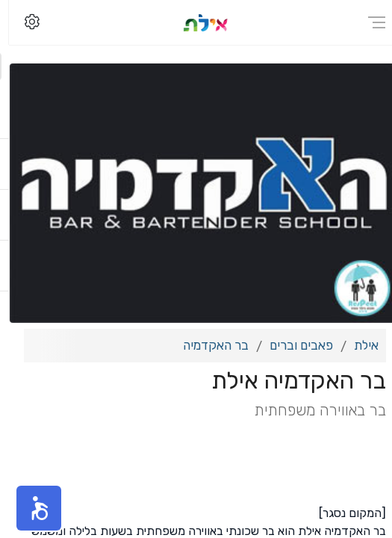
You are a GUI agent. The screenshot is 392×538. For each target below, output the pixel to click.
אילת (357, 345)
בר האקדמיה (207, 345)
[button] (30, 508)
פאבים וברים (292, 345)
